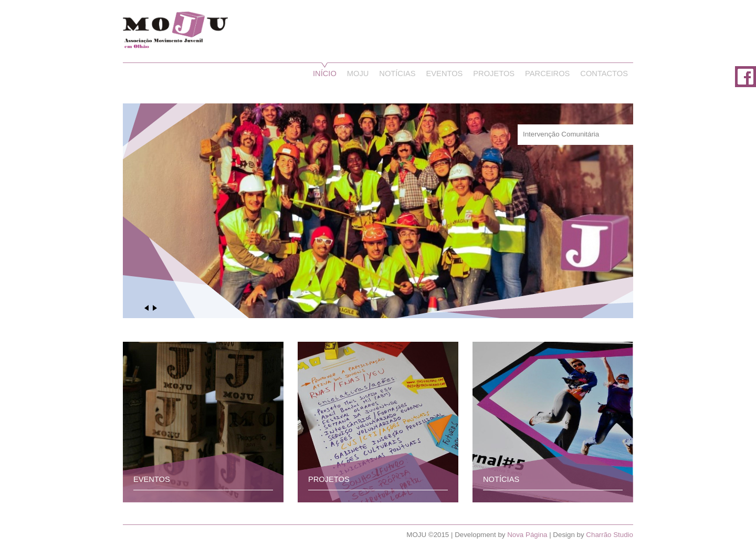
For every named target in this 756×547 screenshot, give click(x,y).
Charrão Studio (610, 535)
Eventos (445, 73)
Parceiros (547, 73)
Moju (358, 73)
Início (325, 73)
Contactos (604, 73)
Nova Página (527, 535)
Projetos (494, 73)
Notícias (397, 73)
